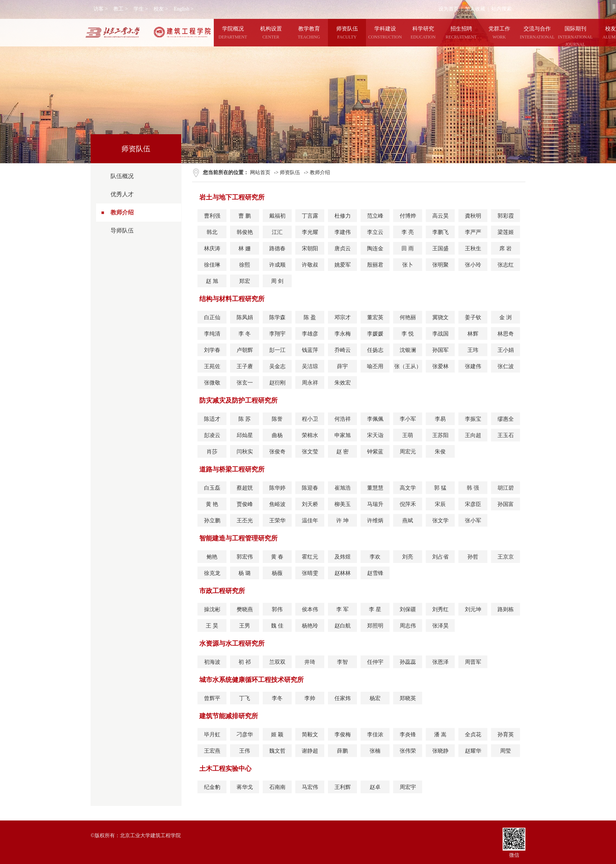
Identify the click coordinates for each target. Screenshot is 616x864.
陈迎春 (310, 488)
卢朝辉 (245, 350)
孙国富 (506, 504)
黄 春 (277, 557)
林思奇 (506, 334)
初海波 (212, 662)
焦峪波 (277, 504)
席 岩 (505, 248)
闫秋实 (245, 452)
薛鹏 (342, 751)
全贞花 (473, 735)
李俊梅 (343, 735)
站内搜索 (501, 9)
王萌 (408, 435)
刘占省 (440, 557)
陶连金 (375, 248)
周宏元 (408, 452)
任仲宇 (375, 662)
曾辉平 (212, 698)
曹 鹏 (245, 216)
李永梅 (343, 334)
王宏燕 (212, 751)
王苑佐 (212, 366)
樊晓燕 (245, 609)
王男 (245, 626)
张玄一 (245, 383)
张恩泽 (440, 662)
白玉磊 (212, 488)
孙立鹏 (212, 521)
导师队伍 (122, 231)
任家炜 (343, 698)
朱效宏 (343, 383)
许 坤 (342, 521)
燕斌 (408, 521)
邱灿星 (245, 435)
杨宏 (375, 698)
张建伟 (473, 366)
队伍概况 (122, 176)
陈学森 (277, 317)
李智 (342, 662)
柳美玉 (343, 504)
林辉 (473, 334)
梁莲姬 (506, 232)
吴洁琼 (310, 366)
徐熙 (245, 265)
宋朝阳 (310, 248)
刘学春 (212, 350)
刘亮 (408, 557)
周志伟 (408, 626)
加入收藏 (475, 9)
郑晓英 (408, 698)
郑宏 (245, 281)
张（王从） (408, 366)
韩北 (212, 232)
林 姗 (245, 248)
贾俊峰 (245, 504)
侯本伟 (310, 609)
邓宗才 (343, 317)
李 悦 (408, 334)
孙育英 (506, 735)
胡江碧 (506, 488)
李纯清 (212, 334)
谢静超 (310, 751)
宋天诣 (375, 435)
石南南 (277, 787)
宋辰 (440, 504)
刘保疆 (408, 609)
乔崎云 (343, 350)
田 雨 (408, 248)
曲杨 (277, 435)
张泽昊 (440, 626)
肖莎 (212, 452)
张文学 (440, 521)
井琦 (310, 662)
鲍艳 (212, 557)
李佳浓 (375, 735)
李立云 (375, 232)
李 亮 (408, 232)
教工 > (120, 9)
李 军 (342, 609)
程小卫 (310, 419)
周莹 (505, 751)
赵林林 (343, 573)
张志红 (506, 265)
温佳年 (310, 521)
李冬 (277, 698)
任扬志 (375, 350)
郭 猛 (440, 488)
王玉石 (506, 435)
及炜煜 (343, 557)
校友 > (161, 9)
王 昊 (212, 626)
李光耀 (310, 232)
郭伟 (277, 609)
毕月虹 (212, 735)
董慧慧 (375, 488)
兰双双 (277, 662)
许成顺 (277, 265)
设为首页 (449, 9)
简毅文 (310, 735)
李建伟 (343, 232)
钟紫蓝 (375, 452)
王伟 (245, 751)
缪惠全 (506, 419)
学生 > (141, 9)
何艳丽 (408, 317)
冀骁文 (440, 317)
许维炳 (375, 521)
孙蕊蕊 (408, 662)
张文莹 (310, 452)
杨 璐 (245, 573)
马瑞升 (375, 504)
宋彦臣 (473, 504)
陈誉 (277, 419)
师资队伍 (290, 172)
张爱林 (440, 366)
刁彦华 (245, 735)
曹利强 (212, 216)
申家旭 (343, 435)
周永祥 (310, 383)
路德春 (277, 248)
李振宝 (473, 419)
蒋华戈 (245, 787)
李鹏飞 (440, 232)
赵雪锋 (375, 573)
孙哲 (473, 557)
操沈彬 (212, 609)
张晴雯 (310, 573)
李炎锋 (408, 735)
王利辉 (343, 787)
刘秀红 (440, 609)
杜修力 (343, 216)
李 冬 (245, 334)
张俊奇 (277, 452)
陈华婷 (277, 488)
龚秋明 (473, 216)
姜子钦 (473, 317)
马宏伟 (310, 787)
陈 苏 (245, 419)
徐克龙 (212, 573)
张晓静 (440, 751)
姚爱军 (343, 265)
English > (184, 9)
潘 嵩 (440, 735)
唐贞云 (343, 248)
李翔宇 (277, 334)
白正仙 (212, 317)
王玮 (473, 350)
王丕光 (245, 521)
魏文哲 (277, 751)
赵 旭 (212, 281)
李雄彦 (310, 334)
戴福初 (277, 216)
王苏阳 (440, 435)
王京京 (506, 557)
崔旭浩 (343, 488)
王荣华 (277, 521)
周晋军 (473, 662)
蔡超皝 (245, 488)
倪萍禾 (408, 504)
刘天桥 (310, 504)
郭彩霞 (506, 216)
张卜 (408, 265)
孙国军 (440, 350)
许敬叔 (310, 265)
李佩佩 (375, 419)
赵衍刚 (277, 383)
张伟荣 (408, 751)
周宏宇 (408, 787)
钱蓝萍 (310, 350)
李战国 (440, 334)
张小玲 (473, 265)
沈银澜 (408, 350)
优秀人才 (122, 194)
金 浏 (505, 317)
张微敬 (212, 383)
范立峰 (375, 216)
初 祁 (245, 662)
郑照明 (375, 626)
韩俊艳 (245, 232)
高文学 (408, 488)
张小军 (473, 521)
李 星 (375, 609)
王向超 (473, 435)
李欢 (375, 557)
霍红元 (310, 557)
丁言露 (310, 216)
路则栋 (506, 609)
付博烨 (408, 216)
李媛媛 (375, 334)
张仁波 (506, 366)
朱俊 (440, 452)
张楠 (375, 751)
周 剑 (277, 281)
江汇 (277, 232)
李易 (440, 419)
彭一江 (277, 350)
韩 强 (473, 488)
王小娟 (506, 350)
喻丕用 (375, 366)
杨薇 (277, 573)
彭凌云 (212, 435)
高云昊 (440, 216)
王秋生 (473, 248)
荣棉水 (310, 435)
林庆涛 (212, 248)
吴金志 (277, 366)
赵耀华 (473, 751)
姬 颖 (277, 735)
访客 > (101, 9)
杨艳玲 (310, 626)
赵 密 (342, 452)
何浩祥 (343, 419)
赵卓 (375, 787)
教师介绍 (122, 212)
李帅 (310, 698)
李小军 (408, 419)
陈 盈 (310, 317)
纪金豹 (212, 787)
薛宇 (342, 366)
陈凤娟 (245, 317)
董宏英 (375, 317)
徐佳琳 (212, 265)
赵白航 (343, 626)
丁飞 (245, 698)
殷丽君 (375, 265)
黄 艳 (212, 504)
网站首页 (260, 172)
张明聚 (440, 265)
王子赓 (245, 366)
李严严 (473, 232)
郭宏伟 (245, 557)
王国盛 (440, 248)
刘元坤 (473, 609)
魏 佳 (277, 626)
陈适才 (212, 419)
